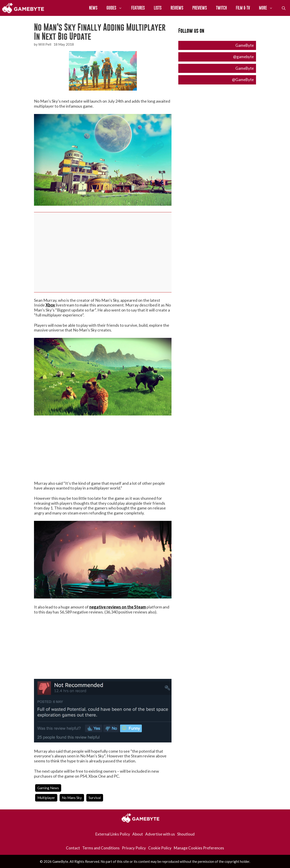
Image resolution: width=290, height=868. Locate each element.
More (268, 8)
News (93, 8)
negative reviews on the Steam (118, 607)
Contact (73, 848)
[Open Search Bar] (284, 8)
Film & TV (243, 8)
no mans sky (72, 798)
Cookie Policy (160, 848)
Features (138, 8)
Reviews (177, 8)
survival (95, 798)
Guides (117, 8)
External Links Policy (113, 834)
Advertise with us (160, 834)
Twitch (221, 8)
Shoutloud (186, 834)
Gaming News (48, 788)
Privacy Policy (134, 848)
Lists (158, 8)
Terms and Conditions (101, 848)
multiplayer (46, 798)
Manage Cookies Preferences (199, 848)
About (138, 834)
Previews (200, 8)
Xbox (50, 305)
